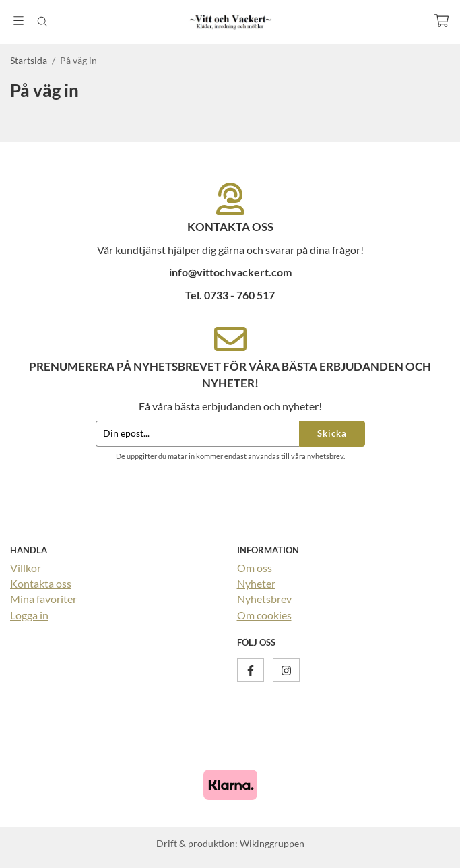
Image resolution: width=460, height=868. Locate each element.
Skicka (332, 433)
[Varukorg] (441, 21)
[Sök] (42, 22)
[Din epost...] (197, 434)
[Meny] (19, 21)
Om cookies (264, 615)
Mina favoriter (43, 599)
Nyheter (256, 583)
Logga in (29, 615)
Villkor (26, 568)
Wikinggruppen (272, 843)
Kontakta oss (41, 583)
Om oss (255, 568)
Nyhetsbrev (264, 599)
